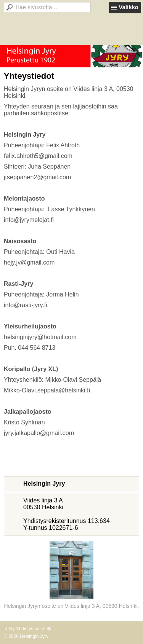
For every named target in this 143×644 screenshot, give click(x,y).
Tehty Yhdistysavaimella (28, 629)
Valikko (129, 7)
